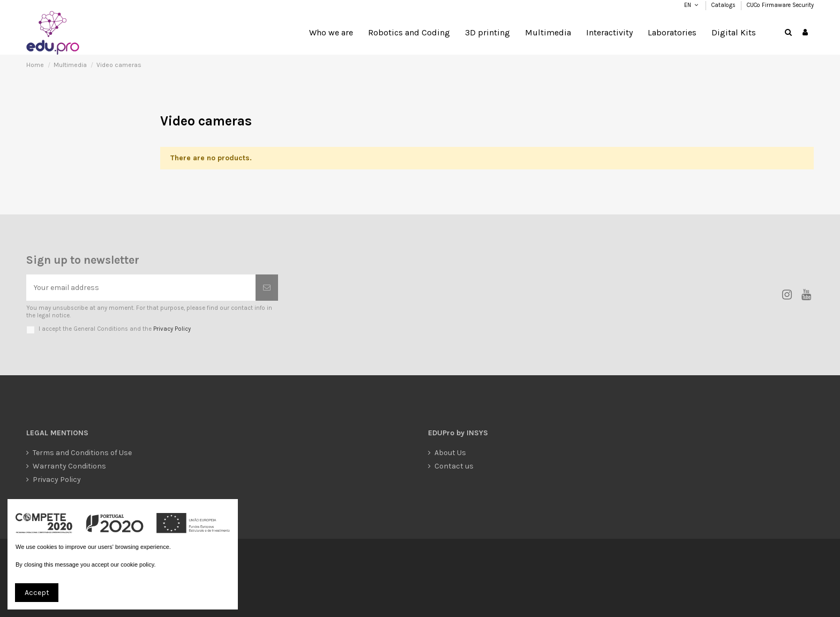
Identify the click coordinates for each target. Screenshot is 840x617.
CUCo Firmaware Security (780, 5)
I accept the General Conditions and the (115, 329)
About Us (450, 453)
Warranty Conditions (69, 466)
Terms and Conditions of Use (82, 453)
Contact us (454, 466)
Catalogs (724, 5)
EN (687, 5)
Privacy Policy (172, 329)
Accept (37, 593)
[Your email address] (141, 288)
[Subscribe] (267, 288)
